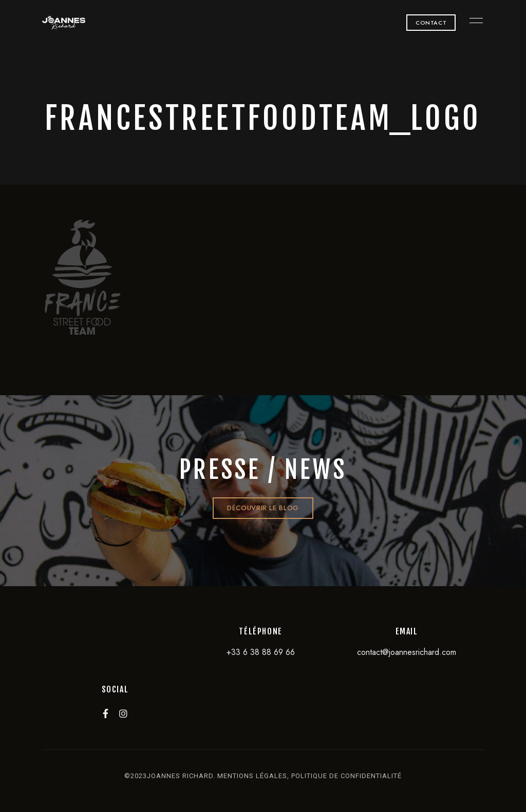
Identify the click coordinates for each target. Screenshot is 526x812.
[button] (431, 23)
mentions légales (252, 776)
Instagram (123, 713)
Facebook (106, 713)
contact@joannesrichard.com (407, 652)
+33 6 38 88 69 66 (261, 652)
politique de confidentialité (346, 776)
